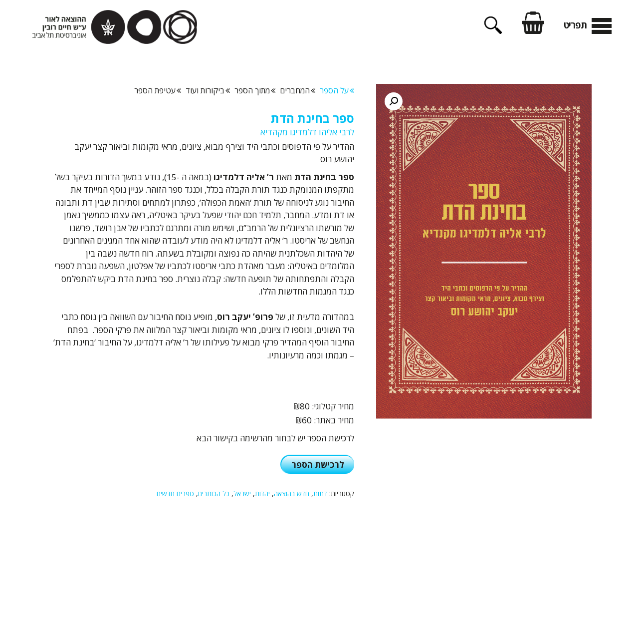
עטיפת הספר (158, 90)
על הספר (337, 90)
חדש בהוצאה (292, 493)
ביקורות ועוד (208, 90)
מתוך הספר (255, 90)
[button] (394, 101)
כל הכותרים (214, 493)
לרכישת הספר (318, 465)
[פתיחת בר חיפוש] (493, 30)
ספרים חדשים (175, 493)
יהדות (262, 493)
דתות (320, 493)
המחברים (298, 90)
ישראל (242, 493)
